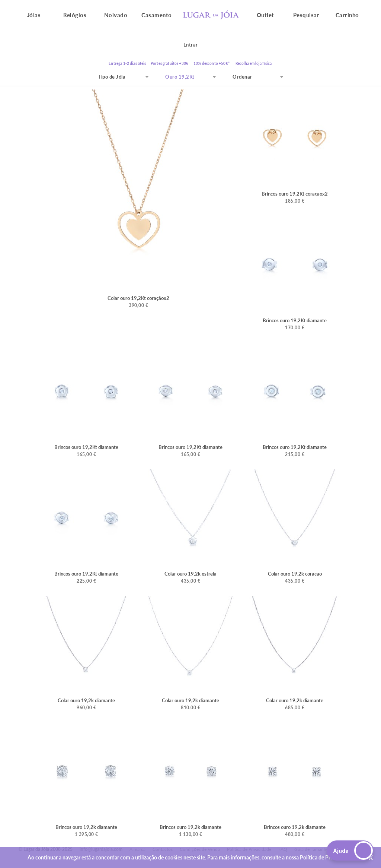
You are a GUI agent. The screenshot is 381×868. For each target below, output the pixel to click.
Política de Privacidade (326, 857)
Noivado (116, 15)
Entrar (191, 45)
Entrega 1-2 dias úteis (127, 63)
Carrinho (347, 15)
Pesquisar (306, 15)
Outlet (265, 15)
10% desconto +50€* (212, 63)
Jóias (34, 15)
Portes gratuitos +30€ (169, 63)
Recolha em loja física (254, 63)
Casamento (157, 15)
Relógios (75, 15)
